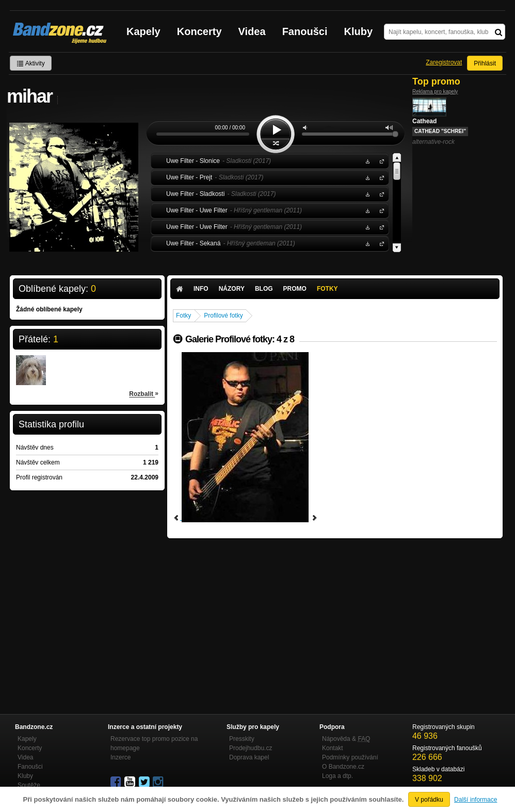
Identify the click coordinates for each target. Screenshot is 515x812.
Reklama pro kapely (435, 92)
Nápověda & (346, 739)
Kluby (359, 31)
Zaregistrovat (444, 62)
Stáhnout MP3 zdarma (366, 161)
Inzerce (120, 757)
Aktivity (31, 63)
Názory (232, 289)
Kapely (143, 31)
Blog (264, 289)
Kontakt (333, 748)
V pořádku (429, 800)
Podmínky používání (350, 757)
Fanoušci (305, 31)
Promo (295, 289)
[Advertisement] (335, 616)
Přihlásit (485, 63)
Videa (252, 31)
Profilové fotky (223, 316)
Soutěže (29, 785)
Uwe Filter (380, 161)
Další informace (476, 800)
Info (201, 289)
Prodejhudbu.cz (251, 748)
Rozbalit (144, 393)
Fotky (327, 289)
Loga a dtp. (337, 776)
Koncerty (199, 31)
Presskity (242, 739)
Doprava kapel (249, 757)
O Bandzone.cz (343, 767)
